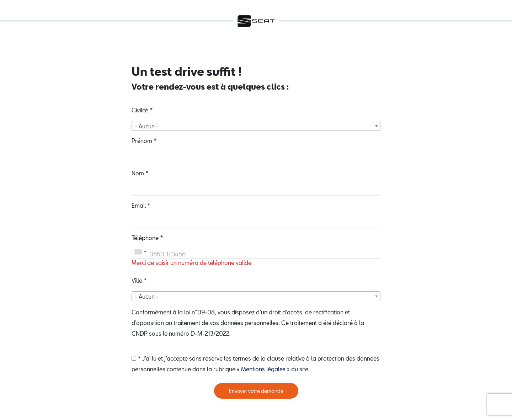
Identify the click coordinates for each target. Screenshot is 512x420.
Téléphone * (147, 238)
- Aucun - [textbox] (147, 126)
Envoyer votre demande (256, 391)
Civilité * (142, 110)
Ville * (139, 280)
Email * (141, 205)
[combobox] (256, 126)
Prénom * (144, 141)
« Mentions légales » (263, 369)
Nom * (140, 173)
